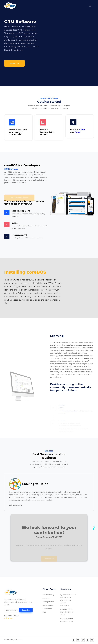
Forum (78, 132)
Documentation (48, 605)
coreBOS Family (48, 595)
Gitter (82, 130)
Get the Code (47, 609)
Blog (44, 612)
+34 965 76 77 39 (67, 622)
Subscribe (26, 610)
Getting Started (48, 602)
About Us (46, 598)
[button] (90, 6)
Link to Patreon (15, 505)
